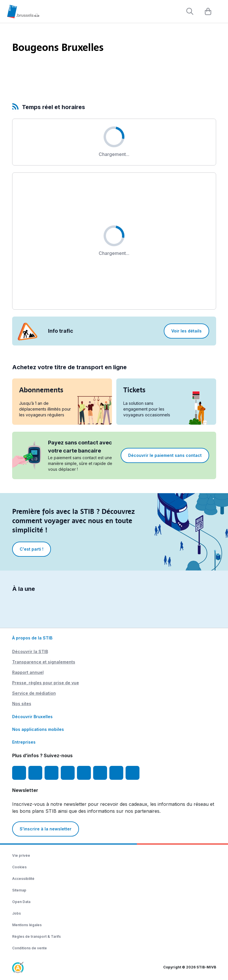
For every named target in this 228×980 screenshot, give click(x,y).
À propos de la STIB (32, 638)
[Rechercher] (190, 11)
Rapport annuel (28, 672)
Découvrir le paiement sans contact (165, 455)
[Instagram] (35, 773)
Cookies (19, 867)
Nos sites (22, 704)
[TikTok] (84, 773)
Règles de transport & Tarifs (36, 936)
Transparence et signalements (44, 662)
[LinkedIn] (68, 773)
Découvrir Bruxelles (32, 717)
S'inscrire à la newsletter (46, 829)
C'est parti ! (32, 549)
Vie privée (21, 855)
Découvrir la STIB (30, 651)
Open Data (21, 902)
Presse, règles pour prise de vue (46, 683)
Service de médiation (34, 693)
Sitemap (19, 890)
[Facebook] (19, 773)
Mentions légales (27, 925)
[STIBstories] (116, 773)
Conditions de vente (30, 948)
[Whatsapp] (133, 773)
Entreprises (24, 742)
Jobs (16, 913)
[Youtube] (52, 773)
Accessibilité (23, 879)
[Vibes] (100, 773)
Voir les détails (186, 331)
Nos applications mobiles (38, 729)
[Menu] (221, 12)
